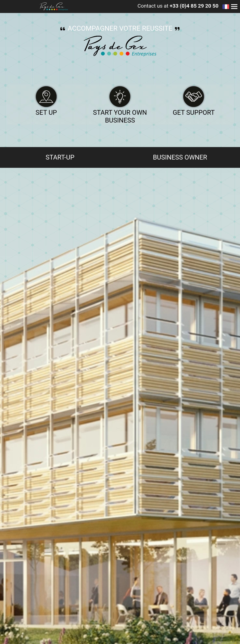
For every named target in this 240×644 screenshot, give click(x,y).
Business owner (180, 157)
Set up (46, 113)
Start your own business (120, 116)
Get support (194, 113)
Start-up (60, 157)
